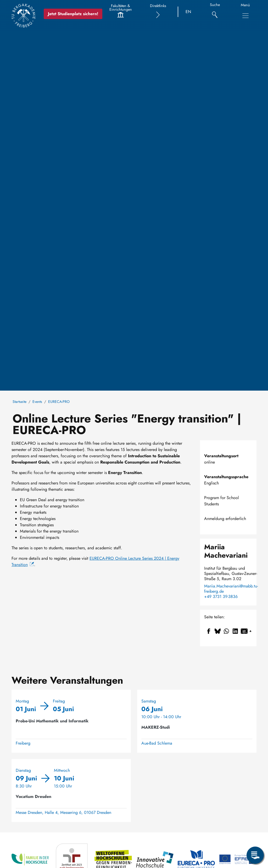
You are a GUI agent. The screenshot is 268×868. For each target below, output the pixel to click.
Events (37, 402)
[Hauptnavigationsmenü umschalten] (245, 16)
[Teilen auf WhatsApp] (226, 631)
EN (188, 12)
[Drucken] (250, 631)
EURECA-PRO (59, 402)
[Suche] (215, 12)
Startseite (19, 402)
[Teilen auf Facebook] (209, 631)
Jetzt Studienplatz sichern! (73, 14)
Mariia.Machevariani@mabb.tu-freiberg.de (231, 589)
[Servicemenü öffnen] (255, 855)
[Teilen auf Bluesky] (217, 631)
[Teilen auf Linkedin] (235, 631)
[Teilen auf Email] (244, 631)
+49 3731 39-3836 (221, 597)
